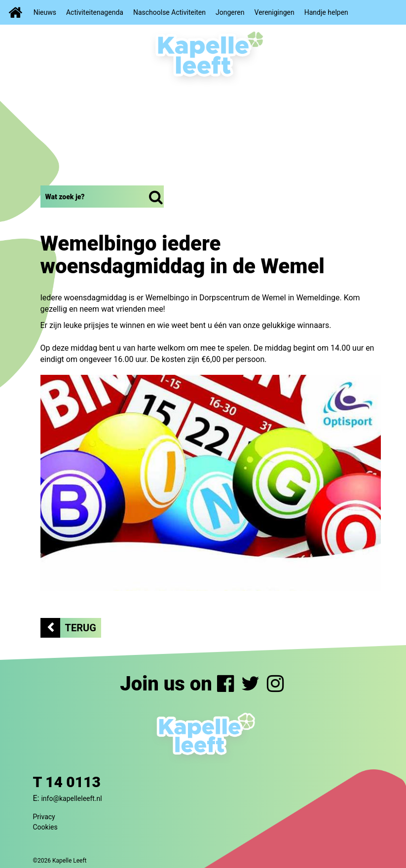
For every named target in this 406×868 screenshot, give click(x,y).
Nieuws (45, 12)
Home (14, 12)
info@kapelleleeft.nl (71, 798)
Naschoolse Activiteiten (169, 12)
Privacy (44, 817)
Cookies (45, 827)
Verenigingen (275, 12)
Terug (81, 628)
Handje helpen (326, 12)
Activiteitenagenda (95, 12)
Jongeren (230, 12)
